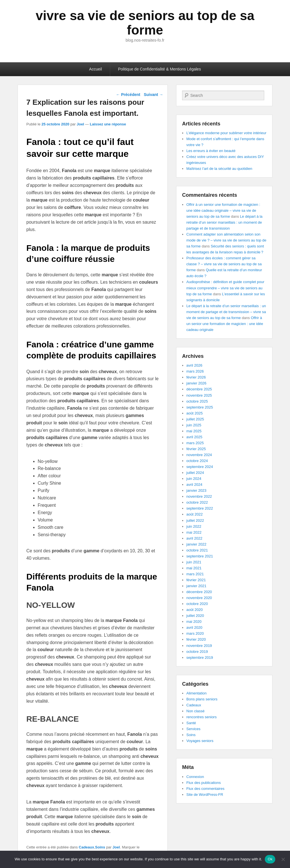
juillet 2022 (195, 520)
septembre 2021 (200, 556)
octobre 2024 (197, 461)
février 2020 (196, 639)
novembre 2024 (199, 455)
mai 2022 (194, 532)
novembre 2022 (199, 496)
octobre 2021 (197, 550)
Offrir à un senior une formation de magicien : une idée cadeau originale (225, 324)
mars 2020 (195, 633)
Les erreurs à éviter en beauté (211, 151)
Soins (100, 847)
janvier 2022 (196, 544)
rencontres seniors (201, 717)
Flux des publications (203, 783)
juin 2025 (194, 425)
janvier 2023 (196, 490)
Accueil (96, 69)
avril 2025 (194, 437)
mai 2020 (194, 622)
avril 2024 (194, 485)
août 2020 (195, 610)
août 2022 (195, 514)
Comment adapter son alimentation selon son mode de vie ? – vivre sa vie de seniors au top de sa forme (226, 240)
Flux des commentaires (205, 789)
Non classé (195, 711)
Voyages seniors (200, 741)
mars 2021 (195, 574)
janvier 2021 (196, 586)
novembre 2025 (199, 395)
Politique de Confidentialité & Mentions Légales (160, 69)
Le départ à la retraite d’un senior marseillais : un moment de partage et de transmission (224, 222)
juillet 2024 (195, 473)
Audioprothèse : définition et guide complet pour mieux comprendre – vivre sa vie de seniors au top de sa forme (225, 288)
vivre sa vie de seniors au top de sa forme (145, 23)
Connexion (195, 777)
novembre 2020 (199, 598)
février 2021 (196, 580)
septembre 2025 (200, 407)
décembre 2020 (199, 592)
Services (193, 729)
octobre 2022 (197, 502)
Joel (80, 124)
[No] (283, 859)
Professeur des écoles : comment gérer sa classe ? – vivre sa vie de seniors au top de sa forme (224, 264)
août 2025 (195, 413)
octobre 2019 (197, 652)
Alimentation (197, 693)
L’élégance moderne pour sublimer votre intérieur (226, 133)
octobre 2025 (197, 401)
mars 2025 (195, 443)
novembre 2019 (199, 646)
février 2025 (196, 449)
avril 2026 (194, 365)
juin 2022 (194, 526)
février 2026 (196, 377)
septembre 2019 (200, 658)
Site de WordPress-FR (205, 795)
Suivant (153, 95)
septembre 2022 (200, 508)
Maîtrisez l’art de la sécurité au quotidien (219, 169)
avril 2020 (194, 628)
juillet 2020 (195, 616)
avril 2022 (194, 538)
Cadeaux (86, 847)
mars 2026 (195, 371)
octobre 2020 (197, 604)
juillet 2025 (195, 419)
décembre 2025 (199, 389)
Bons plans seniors (202, 699)
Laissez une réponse (108, 124)
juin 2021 (194, 562)
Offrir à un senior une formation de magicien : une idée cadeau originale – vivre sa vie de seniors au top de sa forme (223, 210)
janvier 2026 (196, 383)
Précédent (128, 95)
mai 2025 (194, 431)
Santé (191, 723)
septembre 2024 (200, 467)
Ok (270, 859)
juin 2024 (194, 479)
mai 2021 (194, 568)
